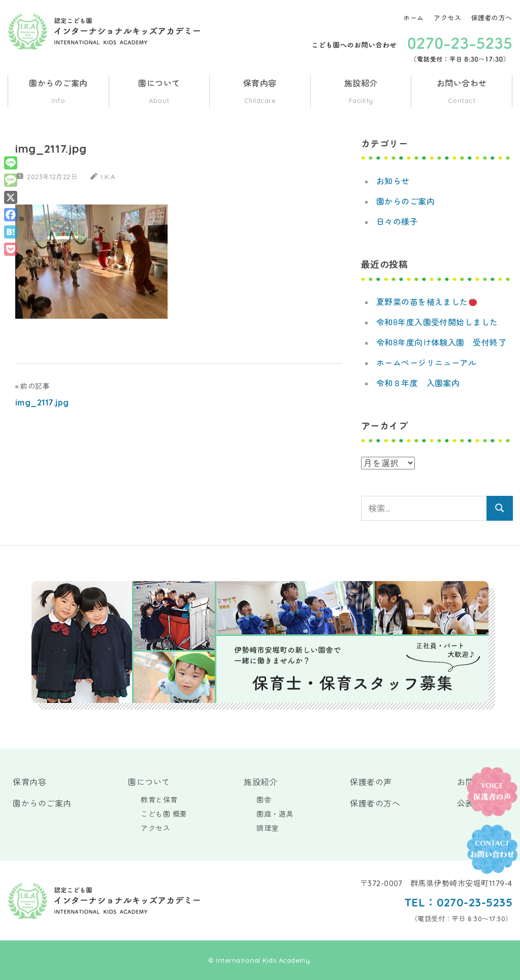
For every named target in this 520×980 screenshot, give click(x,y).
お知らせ (393, 181)
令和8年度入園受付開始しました (437, 322)
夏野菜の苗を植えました (427, 302)
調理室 (268, 828)
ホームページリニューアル (427, 363)
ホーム (414, 18)
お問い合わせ (462, 93)
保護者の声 (371, 782)
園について (159, 93)
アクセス (447, 18)
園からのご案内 (58, 93)
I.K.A (109, 177)
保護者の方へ (492, 18)
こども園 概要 (164, 814)
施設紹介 (361, 93)
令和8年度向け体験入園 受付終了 (442, 343)
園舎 (264, 800)
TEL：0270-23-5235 (458, 902)
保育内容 (260, 93)
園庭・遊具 (275, 814)
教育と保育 (159, 800)
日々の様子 (397, 222)
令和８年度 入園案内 (418, 383)
